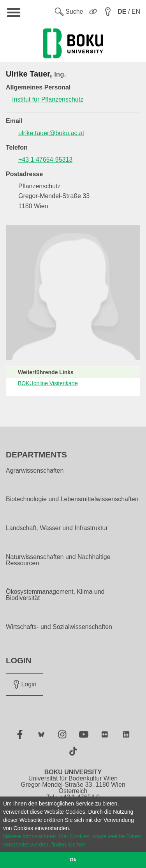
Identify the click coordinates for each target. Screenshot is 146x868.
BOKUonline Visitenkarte (48, 383)
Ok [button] (73, 860)
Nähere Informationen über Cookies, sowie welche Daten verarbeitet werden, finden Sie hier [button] (72, 840)
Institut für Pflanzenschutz (48, 99)
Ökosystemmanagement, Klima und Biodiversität (55, 595)
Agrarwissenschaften (35, 471)
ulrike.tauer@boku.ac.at (51, 133)
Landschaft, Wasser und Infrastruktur (57, 528)
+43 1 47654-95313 (45, 160)
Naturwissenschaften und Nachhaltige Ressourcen (58, 560)
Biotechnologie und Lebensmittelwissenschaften (72, 499)
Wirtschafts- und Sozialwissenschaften (59, 627)
